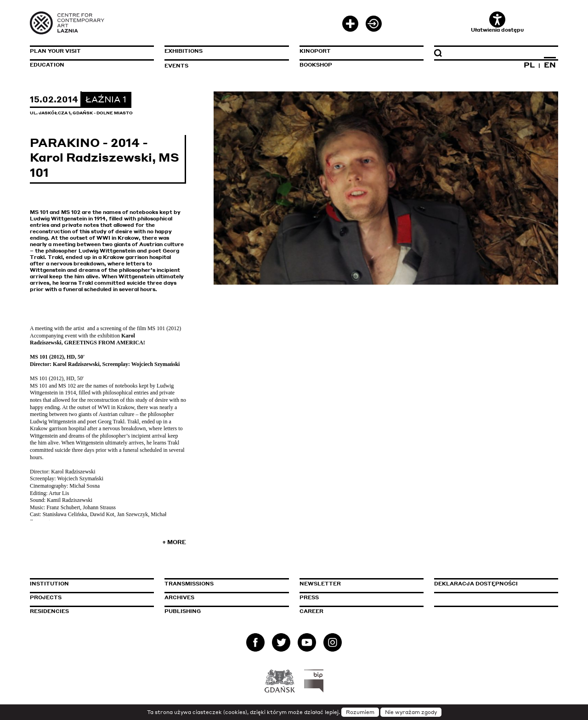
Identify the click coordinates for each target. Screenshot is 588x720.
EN (550, 65)
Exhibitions (184, 51)
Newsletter (320, 584)
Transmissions (226, 584)
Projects (46, 597)
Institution (49, 584)
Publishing (183, 611)
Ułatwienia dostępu (497, 22)
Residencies (49, 611)
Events (176, 66)
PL (529, 65)
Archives (179, 597)
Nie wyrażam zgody (411, 712)
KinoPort (315, 51)
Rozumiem (360, 712)
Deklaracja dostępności (476, 584)
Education (47, 65)
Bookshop (316, 65)
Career (311, 611)
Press (309, 597)
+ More (174, 542)
